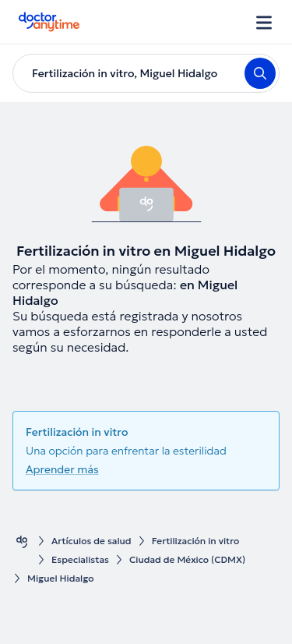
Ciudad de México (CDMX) (187, 559)
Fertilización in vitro (196, 541)
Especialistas (80, 559)
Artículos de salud (91, 541)
